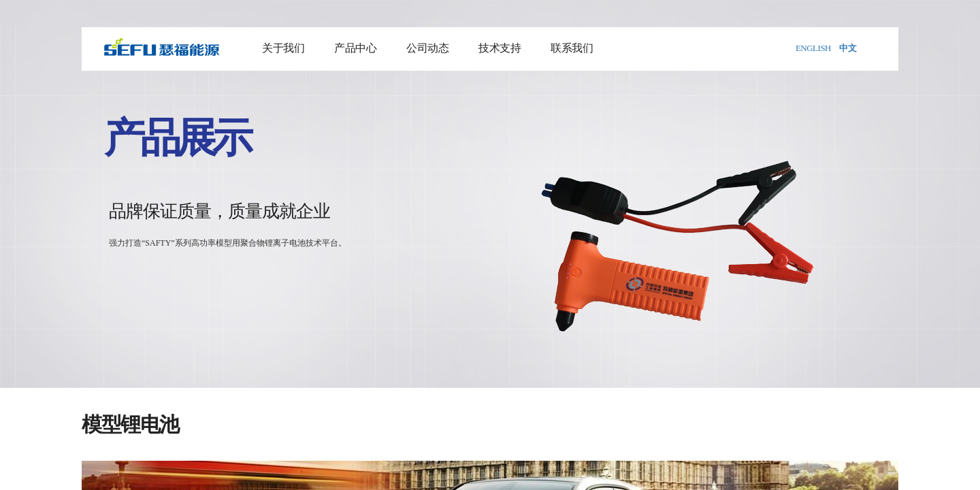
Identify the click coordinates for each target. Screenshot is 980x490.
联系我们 (572, 48)
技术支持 (500, 48)
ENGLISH (813, 48)
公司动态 (427, 48)
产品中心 (355, 48)
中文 (848, 48)
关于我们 (283, 48)
